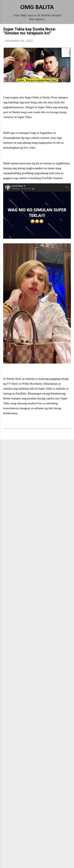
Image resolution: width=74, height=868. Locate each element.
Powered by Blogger (37, 853)
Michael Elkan (46, 861)
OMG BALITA (37, 7)
